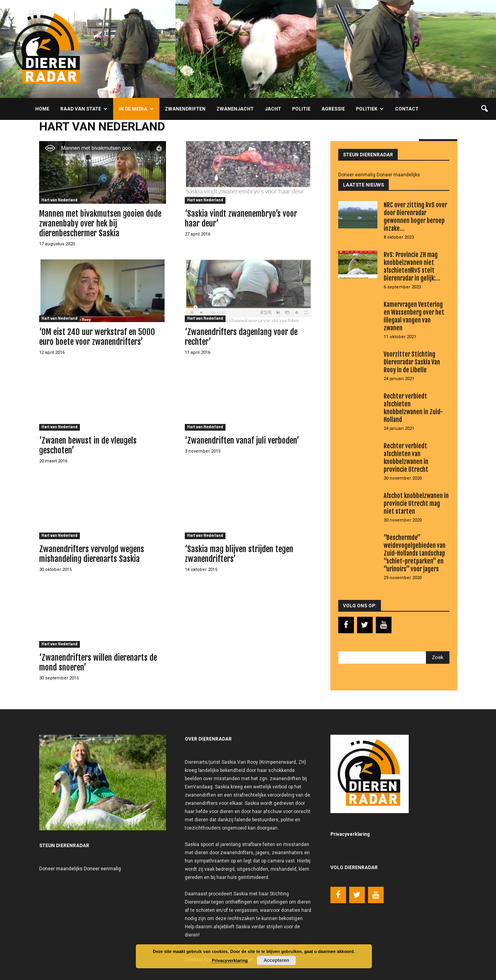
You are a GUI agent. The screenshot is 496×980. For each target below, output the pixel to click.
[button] (484, 109)
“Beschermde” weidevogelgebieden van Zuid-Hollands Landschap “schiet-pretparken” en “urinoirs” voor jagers (415, 553)
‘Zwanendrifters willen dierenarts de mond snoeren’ (98, 662)
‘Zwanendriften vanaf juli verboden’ (242, 440)
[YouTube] (384, 625)
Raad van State (84, 109)
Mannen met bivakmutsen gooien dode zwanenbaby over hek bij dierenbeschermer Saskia (100, 223)
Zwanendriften (185, 109)
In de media (136, 109)
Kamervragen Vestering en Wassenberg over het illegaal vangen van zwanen (414, 316)
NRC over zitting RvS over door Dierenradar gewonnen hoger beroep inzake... (415, 217)
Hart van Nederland (60, 200)
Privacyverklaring (230, 960)
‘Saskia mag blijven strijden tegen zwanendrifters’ (239, 554)
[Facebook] (346, 625)
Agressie (333, 109)
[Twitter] (365, 625)
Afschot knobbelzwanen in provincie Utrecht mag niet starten (416, 504)
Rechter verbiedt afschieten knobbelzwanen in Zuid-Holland (413, 408)
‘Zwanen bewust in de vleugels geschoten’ (88, 445)
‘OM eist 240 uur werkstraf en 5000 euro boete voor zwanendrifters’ (97, 337)
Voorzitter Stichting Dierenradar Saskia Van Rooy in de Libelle (412, 362)
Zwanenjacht (235, 109)
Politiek (370, 109)
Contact (407, 109)
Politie (301, 109)
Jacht (273, 109)
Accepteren (276, 960)
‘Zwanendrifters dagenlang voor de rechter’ (241, 337)
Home (42, 109)
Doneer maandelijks (398, 175)
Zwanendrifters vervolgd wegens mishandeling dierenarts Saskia (92, 554)
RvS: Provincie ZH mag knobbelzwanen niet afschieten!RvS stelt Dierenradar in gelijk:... (412, 266)
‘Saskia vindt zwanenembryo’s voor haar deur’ (241, 218)
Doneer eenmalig (357, 175)
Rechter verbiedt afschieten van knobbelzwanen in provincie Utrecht (406, 458)
